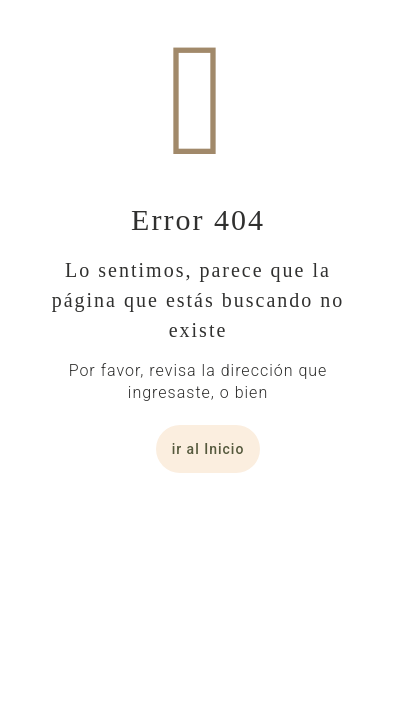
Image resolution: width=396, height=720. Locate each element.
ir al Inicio (208, 449)
